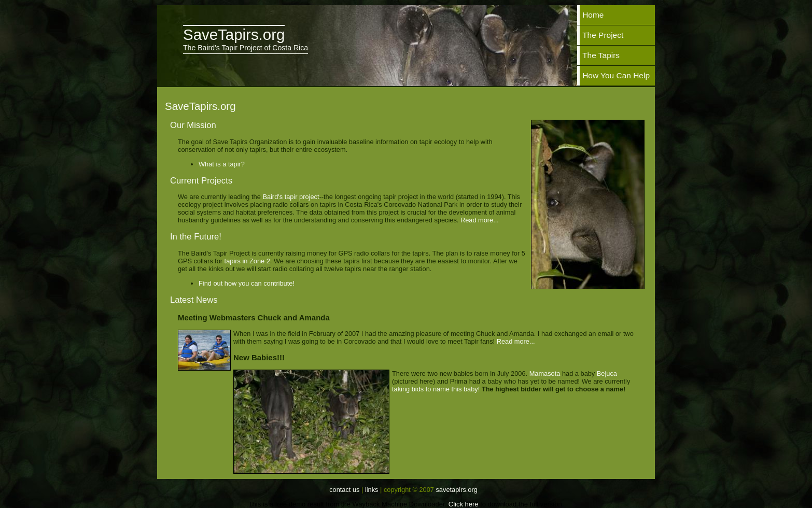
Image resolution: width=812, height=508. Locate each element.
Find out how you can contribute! (247, 283)
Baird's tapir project (291, 197)
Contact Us (344, 490)
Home (593, 15)
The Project (603, 35)
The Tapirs (601, 55)
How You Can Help (616, 75)
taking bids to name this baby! (436, 389)
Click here (464, 504)
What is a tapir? (222, 164)
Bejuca (607, 373)
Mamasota (545, 373)
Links (372, 490)
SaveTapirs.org (456, 490)
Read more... (480, 220)
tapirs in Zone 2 (247, 261)
